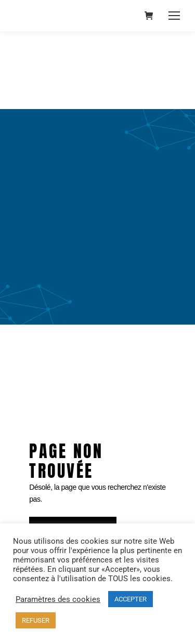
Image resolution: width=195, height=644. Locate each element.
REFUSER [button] (36, 620)
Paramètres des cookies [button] (58, 599)
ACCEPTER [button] (131, 599)
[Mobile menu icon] (174, 16)
